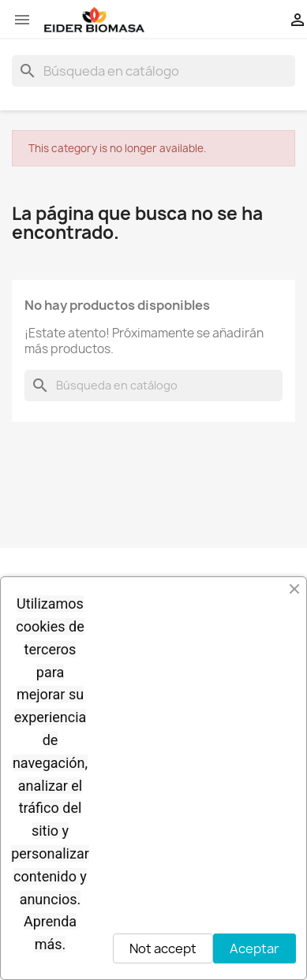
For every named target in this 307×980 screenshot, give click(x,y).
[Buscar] (153, 71)
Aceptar (255, 948)
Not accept (163, 948)
